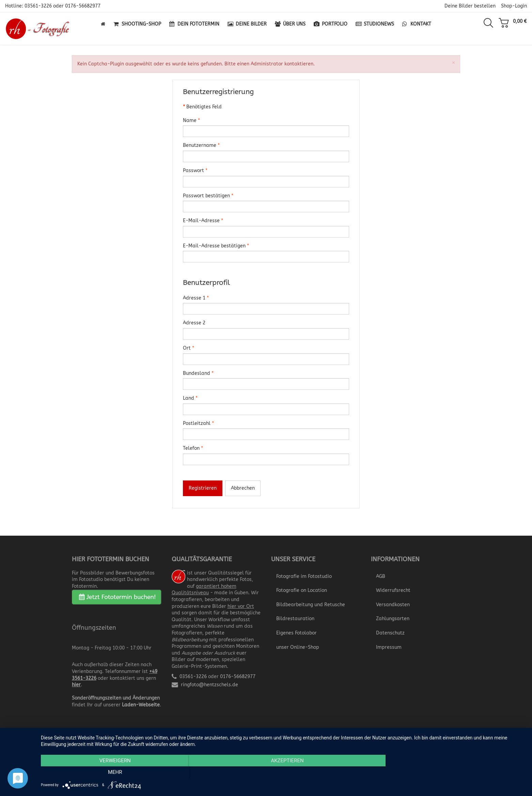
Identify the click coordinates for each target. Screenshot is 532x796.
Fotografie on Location (302, 590)
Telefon (193, 448)
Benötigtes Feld (202, 107)
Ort (189, 348)
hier (76, 685)
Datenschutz (390, 633)
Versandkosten (393, 605)
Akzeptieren (283, 772)
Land (190, 398)
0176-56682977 (83, 6)
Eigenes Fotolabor (296, 633)
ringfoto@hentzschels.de (209, 685)
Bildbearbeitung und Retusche (311, 605)
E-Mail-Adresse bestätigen (216, 246)
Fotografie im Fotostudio (304, 576)
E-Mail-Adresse (203, 221)
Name (191, 120)
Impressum (389, 647)
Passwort (195, 171)
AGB (381, 576)
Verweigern (113, 772)
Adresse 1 (196, 298)
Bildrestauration (295, 619)
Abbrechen (243, 488)
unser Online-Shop (298, 647)
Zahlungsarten (393, 619)
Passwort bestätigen (208, 196)
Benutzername (201, 145)
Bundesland (198, 373)
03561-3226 (38, 6)
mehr (453, 772)
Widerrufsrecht (393, 590)
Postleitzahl (198, 423)
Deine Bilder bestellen (470, 6)
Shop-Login (514, 6)
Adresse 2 (194, 323)
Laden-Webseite (141, 705)
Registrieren (203, 488)
